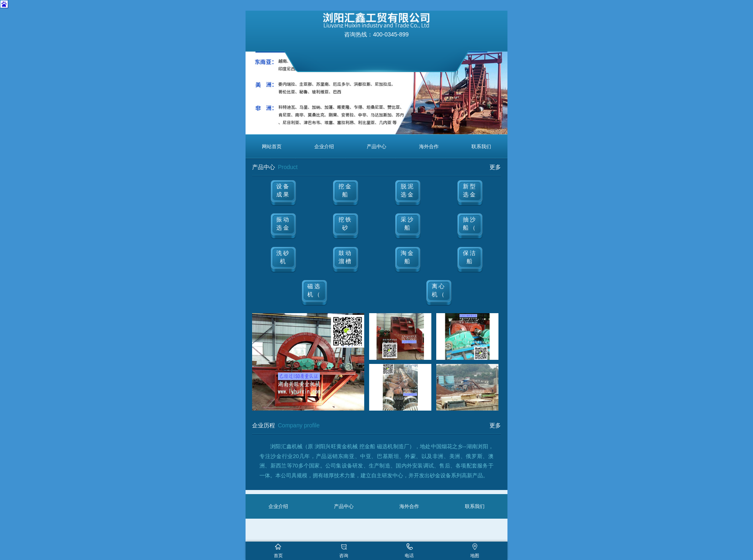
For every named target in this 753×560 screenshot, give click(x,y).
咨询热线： (376, 34)
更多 (495, 167)
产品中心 (376, 147)
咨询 (344, 555)
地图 (475, 555)
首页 (278, 555)
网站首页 (272, 147)
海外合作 (429, 147)
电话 (409, 555)
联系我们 (481, 147)
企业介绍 (324, 147)
